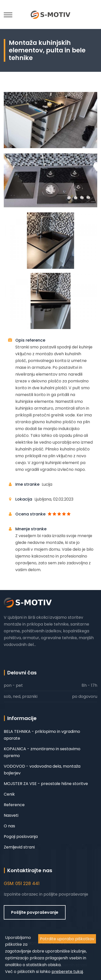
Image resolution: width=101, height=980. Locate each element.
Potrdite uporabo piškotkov (67, 939)
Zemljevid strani (19, 847)
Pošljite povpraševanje (35, 912)
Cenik (9, 794)
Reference (14, 805)
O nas (9, 826)
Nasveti (11, 815)
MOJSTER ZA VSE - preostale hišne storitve (46, 784)
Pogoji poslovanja (21, 837)
